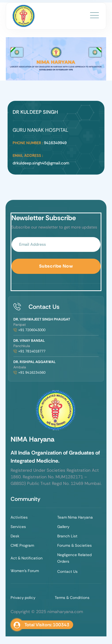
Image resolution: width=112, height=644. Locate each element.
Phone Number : (28, 143)
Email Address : (28, 156)
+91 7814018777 (32, 351)
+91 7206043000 (32, 330)
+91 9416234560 (32, 372)
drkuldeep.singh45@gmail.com (41, 163)
